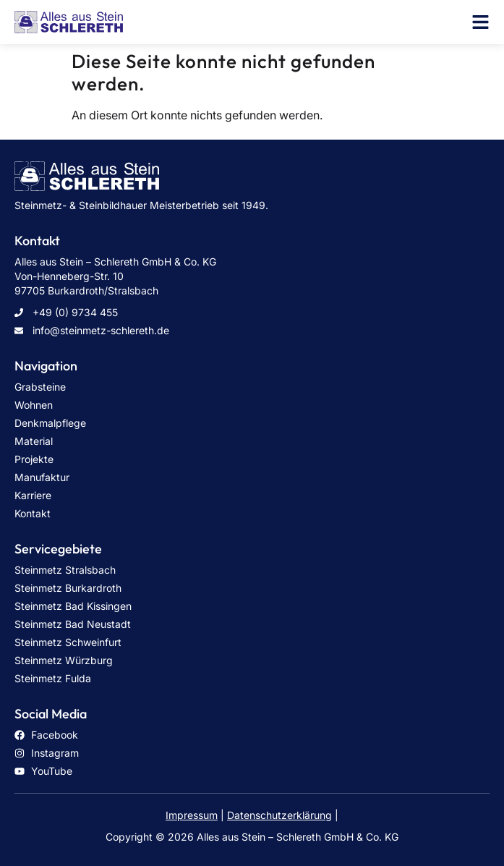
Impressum (192, 815)
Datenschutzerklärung (279, 815)
